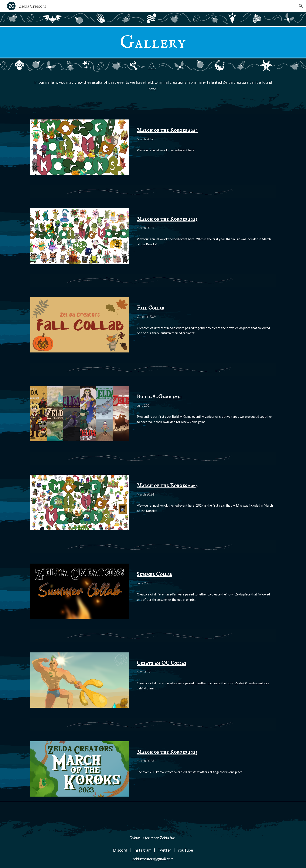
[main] (153, 42)
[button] (301, 6)
